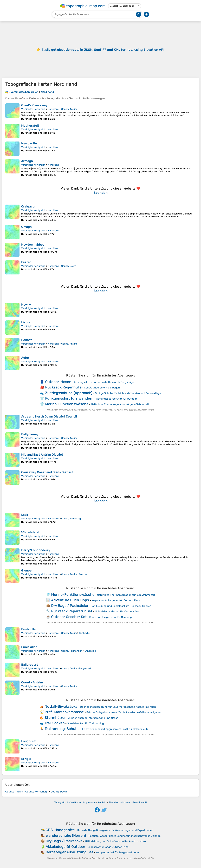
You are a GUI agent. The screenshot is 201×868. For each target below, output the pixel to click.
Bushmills (28, 629)
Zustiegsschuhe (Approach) (69, 393)
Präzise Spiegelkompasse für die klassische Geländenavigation (124, 712)
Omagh (26, 227)
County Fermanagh (72, 519)
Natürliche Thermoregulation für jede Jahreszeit (120, 404)
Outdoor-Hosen (58, 382)
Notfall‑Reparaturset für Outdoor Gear (118, 611)
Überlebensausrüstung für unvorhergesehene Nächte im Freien (118, 707)
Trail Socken (55, 723)
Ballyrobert (30, 665)
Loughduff (29, 741)
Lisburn (27, 322)
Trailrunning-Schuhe (62, 729)
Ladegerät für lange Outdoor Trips (108, 847)
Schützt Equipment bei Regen (102, 388)
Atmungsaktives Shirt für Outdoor (117, 399)
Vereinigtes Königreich (33, 109)
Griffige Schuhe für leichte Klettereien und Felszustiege (128, 393)
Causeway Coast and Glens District (47, 472)
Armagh (27, 161)
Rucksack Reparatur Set (72, 611)
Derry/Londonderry (36, 550)
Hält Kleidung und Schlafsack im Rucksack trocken (121, 606)
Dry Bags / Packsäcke (70, 606)
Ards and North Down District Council (49, 416)
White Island (30, 532)
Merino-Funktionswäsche (67, 404)
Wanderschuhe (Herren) (66, 835)
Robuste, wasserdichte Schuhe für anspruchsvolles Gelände (124, 836)
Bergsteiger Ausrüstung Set (69, 852)
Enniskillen (29, 647)
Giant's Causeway (34, 105)
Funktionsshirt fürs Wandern (69, 398)
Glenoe (26, 570)
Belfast (27, 340)
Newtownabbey (33, 245)
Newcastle (29, 143)
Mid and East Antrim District (42, 455)
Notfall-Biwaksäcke (61, 706)
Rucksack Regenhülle (63, 387)
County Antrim (69, 109)
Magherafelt (30, 126)
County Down (69, 266)
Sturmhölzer (55, 718)
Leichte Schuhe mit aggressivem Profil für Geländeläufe (115, 729)
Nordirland (53, 109)
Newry (26, 305)
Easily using (103, 50)
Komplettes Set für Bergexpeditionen (118, 852)
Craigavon (29, 206)
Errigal (26, 759)
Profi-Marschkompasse (64, 712)
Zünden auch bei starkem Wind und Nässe (93, 718)
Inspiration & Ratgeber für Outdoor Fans (116, 600)
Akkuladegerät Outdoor (65, 847)
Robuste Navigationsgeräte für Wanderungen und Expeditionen (115, 830)
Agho (25, 358)
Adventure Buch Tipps (70, 600)
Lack (25, 515)
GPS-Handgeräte (60, 830)
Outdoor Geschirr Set (69, 617)
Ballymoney (30, 434)
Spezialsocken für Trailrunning (86, 723)
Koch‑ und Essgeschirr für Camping (111, 617)
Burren (26, 262)
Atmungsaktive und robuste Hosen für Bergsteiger (104, 382)
